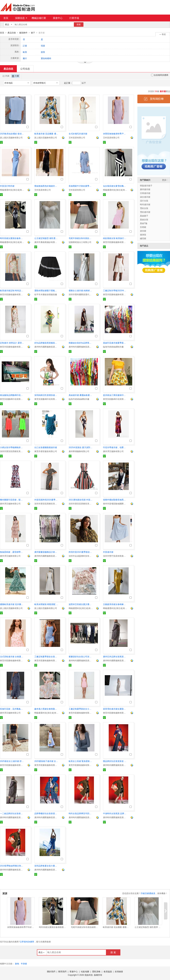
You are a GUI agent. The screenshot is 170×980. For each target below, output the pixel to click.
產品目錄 (12, 33)
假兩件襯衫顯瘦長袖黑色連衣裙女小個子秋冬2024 (115, 500)
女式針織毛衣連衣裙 (78, 134)
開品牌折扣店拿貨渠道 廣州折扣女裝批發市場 (115, 761)
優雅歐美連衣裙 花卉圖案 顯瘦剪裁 (12, 604)
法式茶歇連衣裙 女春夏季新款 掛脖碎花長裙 (12, 656)
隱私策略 (96, 971)
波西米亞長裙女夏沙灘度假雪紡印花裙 (81, 604)
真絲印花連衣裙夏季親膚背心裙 (115, 343)
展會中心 (58, 18)
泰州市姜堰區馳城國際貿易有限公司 (115, 504)
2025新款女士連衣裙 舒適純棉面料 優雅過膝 (12, 761)
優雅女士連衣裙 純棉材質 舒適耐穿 (81, 290)
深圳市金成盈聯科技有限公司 (81, 556)
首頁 (6, 18)
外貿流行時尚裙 (7, 186)
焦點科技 (89, 975)
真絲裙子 (144, 216)
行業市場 (74, 18)
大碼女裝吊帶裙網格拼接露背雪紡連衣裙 (12, 447)
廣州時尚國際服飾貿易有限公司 (46, 347)
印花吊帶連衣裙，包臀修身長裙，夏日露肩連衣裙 (115, 447)
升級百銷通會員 (148, 893)
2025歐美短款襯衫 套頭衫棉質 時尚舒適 (12, 134)
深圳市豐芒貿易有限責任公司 (115, 556)
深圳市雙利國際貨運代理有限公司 (81, 294)
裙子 (33, 33)
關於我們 (51, 971)
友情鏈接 (119, 971)
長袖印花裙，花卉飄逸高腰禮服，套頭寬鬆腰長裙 (12, 709)
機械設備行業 (39, 18)
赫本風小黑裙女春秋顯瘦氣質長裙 (46, 709)
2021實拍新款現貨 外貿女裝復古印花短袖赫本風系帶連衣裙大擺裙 (81, 500)
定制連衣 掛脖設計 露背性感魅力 (12, 343)
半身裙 (24, 964)
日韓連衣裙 (145, 193)
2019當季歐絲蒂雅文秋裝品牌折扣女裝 (12, 866)
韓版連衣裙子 (146, 186)
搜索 (79, 25)
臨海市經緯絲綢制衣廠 (113, 347)
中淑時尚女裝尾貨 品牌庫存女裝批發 (115, 813)
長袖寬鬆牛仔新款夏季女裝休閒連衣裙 (81, 186)
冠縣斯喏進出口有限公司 (80, 242)
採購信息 (21, 18)
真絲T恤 (144, 223)
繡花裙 (143, 238)
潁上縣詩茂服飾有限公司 (11, 138)
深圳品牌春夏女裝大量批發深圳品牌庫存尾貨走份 (46, 866)
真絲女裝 (144, 219)
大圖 (15, 76)
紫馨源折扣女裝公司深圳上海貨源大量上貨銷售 (81, 656)
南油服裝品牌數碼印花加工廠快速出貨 (12, 395)
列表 (6, 76)
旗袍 (17, 964)
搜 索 (113, 952)
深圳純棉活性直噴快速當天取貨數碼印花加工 (46, 395)
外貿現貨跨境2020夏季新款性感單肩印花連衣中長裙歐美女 (46, 500)
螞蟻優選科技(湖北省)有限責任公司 (12, 190)
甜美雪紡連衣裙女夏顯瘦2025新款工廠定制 (115, 709)
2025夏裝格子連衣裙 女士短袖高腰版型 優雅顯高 (46, 761)
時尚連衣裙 (145, 204)
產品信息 (8, 69)
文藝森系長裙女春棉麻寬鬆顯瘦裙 (115, 604)
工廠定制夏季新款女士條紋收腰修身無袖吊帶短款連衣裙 (81, 709)
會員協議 (108, 971)
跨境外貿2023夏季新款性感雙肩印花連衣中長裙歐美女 (81, 552)
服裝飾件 (23, 33)
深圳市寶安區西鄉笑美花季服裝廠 (12, 451)
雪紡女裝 (144, 208)
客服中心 (74, 971)
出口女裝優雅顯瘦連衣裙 (46, 447)
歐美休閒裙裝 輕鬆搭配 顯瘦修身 (46, 604)
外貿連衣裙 (108, 552)
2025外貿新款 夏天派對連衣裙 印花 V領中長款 (81, 447)
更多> (165, 180)
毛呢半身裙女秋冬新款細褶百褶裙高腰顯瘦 (81, 238)
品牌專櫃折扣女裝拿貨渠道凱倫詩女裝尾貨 (46, 813)
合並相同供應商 (160, 75)
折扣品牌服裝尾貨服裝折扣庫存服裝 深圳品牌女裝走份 (46, 343)
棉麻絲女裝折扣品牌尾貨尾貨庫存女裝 (81, 343)
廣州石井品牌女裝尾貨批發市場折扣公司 (115, 656)
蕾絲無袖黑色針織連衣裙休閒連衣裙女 (46, 186)
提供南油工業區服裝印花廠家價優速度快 (115, 395)
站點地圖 (85, 971)
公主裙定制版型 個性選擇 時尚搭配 (46, 238)
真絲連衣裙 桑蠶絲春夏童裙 (81, 395)
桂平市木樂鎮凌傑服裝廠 (46, 294)
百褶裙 (143, 227)
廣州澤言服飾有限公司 (113, 451)
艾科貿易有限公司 (77, 138)
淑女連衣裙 (145, 197)
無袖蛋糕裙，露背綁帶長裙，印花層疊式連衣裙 (12, 552)
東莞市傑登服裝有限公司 (46, 451)
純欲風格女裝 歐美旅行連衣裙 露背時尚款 (115, 238)
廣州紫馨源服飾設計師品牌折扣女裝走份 (46, 552)
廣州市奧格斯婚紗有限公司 (46, 242)
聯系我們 (62, 971)
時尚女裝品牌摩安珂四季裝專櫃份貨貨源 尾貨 (81, 813)
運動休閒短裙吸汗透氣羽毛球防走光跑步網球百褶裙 (46, 290)
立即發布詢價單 (27, 942)
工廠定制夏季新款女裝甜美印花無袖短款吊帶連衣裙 (46, 656)
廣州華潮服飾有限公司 (79, 451)
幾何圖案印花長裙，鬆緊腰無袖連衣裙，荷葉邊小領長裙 (12, 500)
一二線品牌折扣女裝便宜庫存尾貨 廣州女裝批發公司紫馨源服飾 (12, 813)
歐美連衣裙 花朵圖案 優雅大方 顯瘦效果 (46, 134)
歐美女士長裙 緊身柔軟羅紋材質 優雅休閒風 (81, 761)
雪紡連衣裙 (145, 212)
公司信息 (25, 69)
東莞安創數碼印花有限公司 (12, 399)
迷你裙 (143, 231)
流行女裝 (144, 201)
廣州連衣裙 (145, 189)
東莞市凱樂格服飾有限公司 (115, 242)
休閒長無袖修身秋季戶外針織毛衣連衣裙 (115, 134)
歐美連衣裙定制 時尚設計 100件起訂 (12, 290)
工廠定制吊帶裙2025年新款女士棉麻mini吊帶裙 (115, 290)
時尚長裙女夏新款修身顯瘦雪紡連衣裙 (12, 238)
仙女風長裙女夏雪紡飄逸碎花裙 (115, 186)
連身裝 (143, 235)
